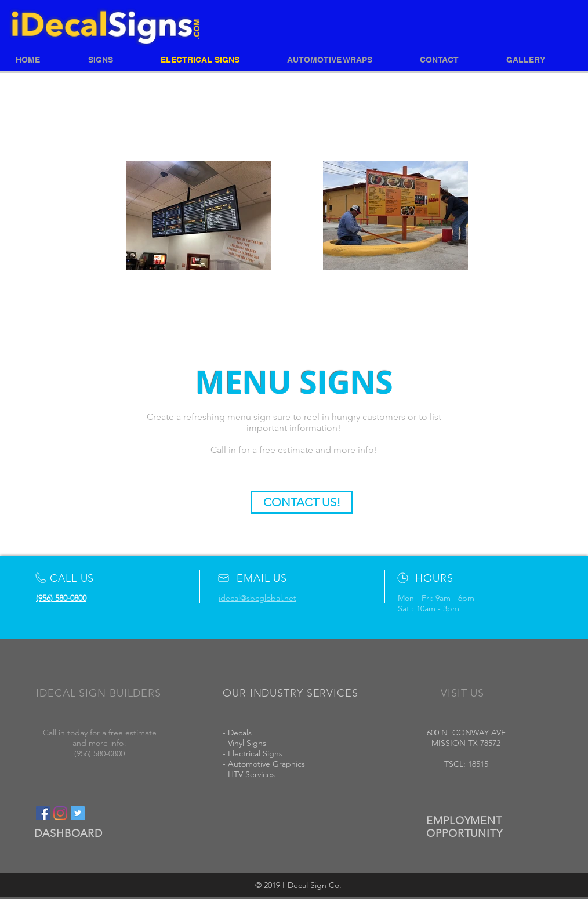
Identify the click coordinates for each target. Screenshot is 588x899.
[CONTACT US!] (302, 502)
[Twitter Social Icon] (78, 813)
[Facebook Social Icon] (43, 813)
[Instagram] (60, 813)
